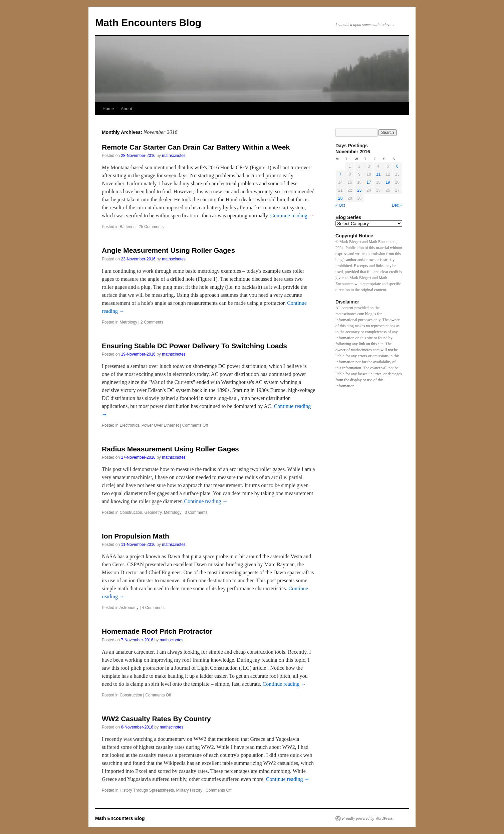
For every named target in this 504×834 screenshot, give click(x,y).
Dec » (397, 205)
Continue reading (292, 216)
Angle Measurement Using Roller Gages (168, 250)
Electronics (129, 425)
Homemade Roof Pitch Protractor (157, 631)
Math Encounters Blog (148, 23)
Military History (189, 790)
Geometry (153, 512)
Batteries (127, 227)
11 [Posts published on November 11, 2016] (378, 174)
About (127, 109)
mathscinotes (174, 156)
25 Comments (151, 227)
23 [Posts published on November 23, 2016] (359, 190)
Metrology (128, 322)
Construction (131, 512)
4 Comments (153, 608)
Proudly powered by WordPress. (368, 818)
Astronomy (129, 608)
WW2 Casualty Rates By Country (156, 719)
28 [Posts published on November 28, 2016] (340, 198)
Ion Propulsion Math (136, 536)
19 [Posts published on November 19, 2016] (388, 182)
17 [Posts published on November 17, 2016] (369, 182)
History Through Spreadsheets (147, 790)
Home (108, 109)
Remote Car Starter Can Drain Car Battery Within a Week (196, 147)
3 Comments (196, 512)
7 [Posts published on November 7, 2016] (340, 174)
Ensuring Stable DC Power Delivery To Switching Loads (194, 346)
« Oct (340, 205)
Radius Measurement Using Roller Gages (170, 449)
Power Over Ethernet (160, 425)
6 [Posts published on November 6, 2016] (397, 166)
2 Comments (152, 322)
